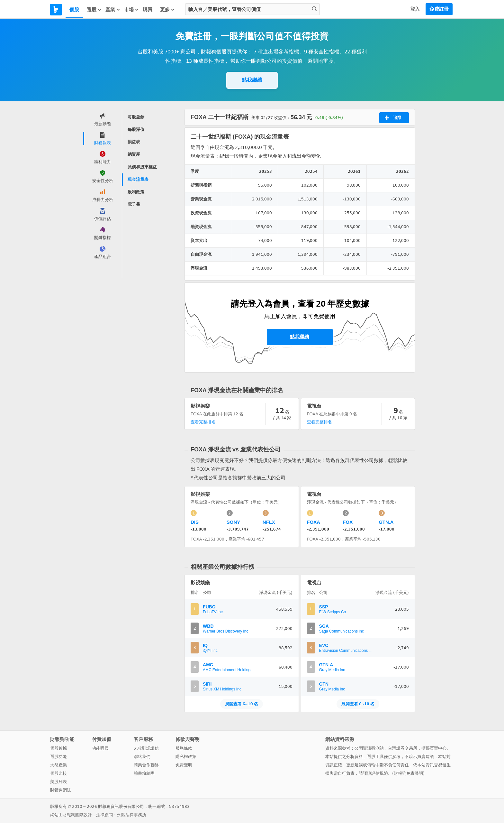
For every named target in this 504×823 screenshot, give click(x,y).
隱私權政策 (186, 757)
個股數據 (59, 748)
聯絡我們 (142, 757)
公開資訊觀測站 (369, 748)
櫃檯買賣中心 (434, 748)
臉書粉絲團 (144, 773)
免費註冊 (439, 9)
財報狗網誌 (61, 790)
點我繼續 (252, 80)
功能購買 (100, 748)
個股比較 (59, 773)
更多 (167, 9)
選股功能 (59, 757)
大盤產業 (59, 765)
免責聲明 (184, 765)
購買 (148, 10)
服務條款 (184, 748)
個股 (74, 10)
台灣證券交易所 (403, 748)
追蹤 (393, 118)
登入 (415, 9)
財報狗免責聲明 (408, 773)
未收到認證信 (146, 748)
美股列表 (59, 782)
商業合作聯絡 (146, 765)
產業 (113, 9)
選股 (94, 9)
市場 (131, 9)
